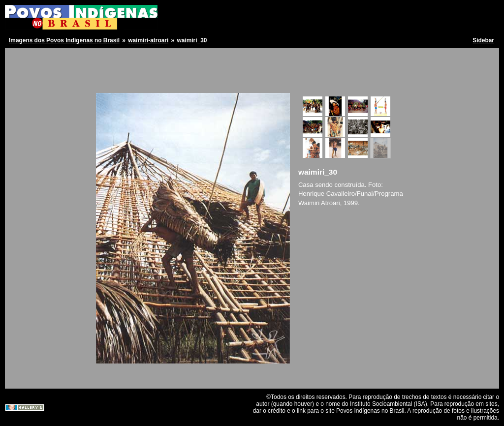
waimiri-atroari (148, 40)
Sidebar (483, 40)
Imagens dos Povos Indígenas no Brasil (64, 40)
